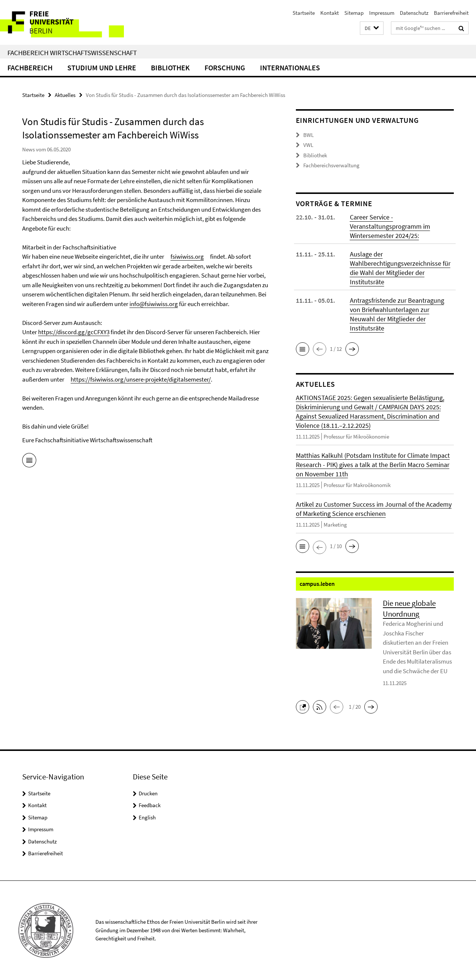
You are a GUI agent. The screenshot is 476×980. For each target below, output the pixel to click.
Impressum (382, 13)
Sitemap (354, 13)
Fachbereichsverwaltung (331, 165)
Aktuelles (65, 95)
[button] (372, 28)
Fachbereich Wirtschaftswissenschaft (72, 53)
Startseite (304, 13)
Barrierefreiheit (451, 13)
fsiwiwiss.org (187, 256)
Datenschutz (414, 13)
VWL (308, 145)
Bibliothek (170, 68)
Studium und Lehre (102, 68)
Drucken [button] (148, 793)
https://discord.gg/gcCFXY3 (74, 332)
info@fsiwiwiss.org (154, 304)
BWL (308, 135)
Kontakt (330, 13)
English (147, 817)
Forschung (225, 68)
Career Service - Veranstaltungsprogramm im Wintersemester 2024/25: (390, 226)
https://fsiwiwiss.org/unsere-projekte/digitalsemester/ (141, 379)
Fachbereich (30, 68)
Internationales (290, 68)
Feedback (150, 805)
